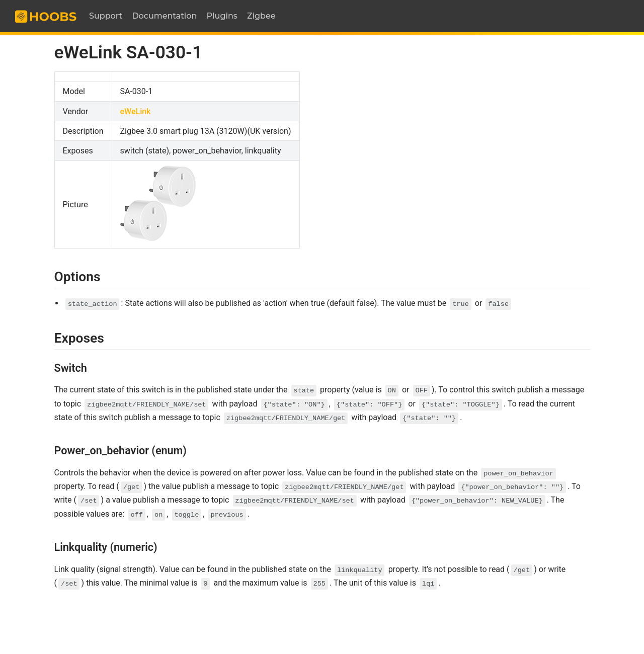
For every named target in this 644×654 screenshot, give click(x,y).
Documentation (164, 16)
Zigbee (261, 16)
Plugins (222, 16)
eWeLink (136, 111)
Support (106, 16)
